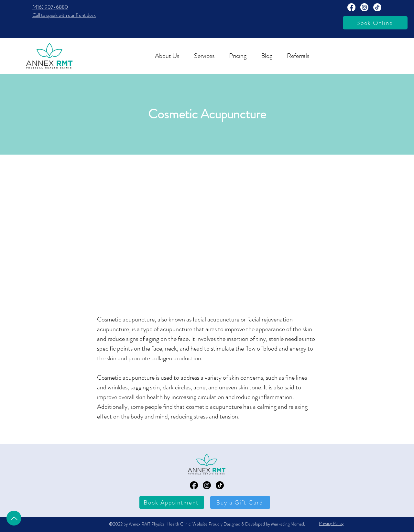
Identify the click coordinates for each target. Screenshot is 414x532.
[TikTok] (377, 7)
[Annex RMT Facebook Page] (351, 7)
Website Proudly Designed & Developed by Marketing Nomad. (249, 524)
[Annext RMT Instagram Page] (364, 7)
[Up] (14, 518)
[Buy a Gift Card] (240, 502)
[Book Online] (375, 23)
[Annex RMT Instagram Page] (207, 485)
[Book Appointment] (172, 502)
